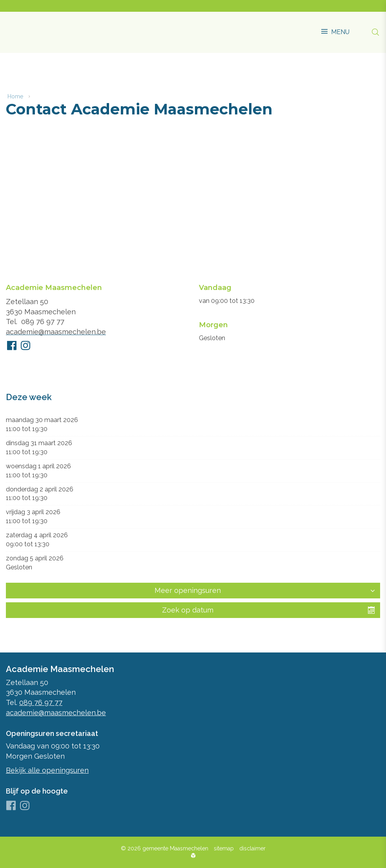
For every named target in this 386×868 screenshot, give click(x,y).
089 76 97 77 (43, 323)
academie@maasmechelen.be (56, 333)
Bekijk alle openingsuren (47, 770)
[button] (335, 28)
